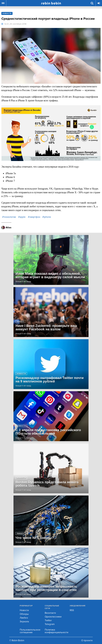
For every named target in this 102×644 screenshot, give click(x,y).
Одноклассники (53, 617)
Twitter (48, 620)
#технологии (9, 217)
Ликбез (24, 618)
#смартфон (34, 217)
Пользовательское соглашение (30, 631)
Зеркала (24, 622)
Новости (24, 610)
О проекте (87, 640)
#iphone (47, 217)
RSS (72, 610)
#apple (22, 217)
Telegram (50, 624)
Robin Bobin (51, 3)
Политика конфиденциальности (56, 631)
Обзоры (24, 614)
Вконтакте (50, 613)
